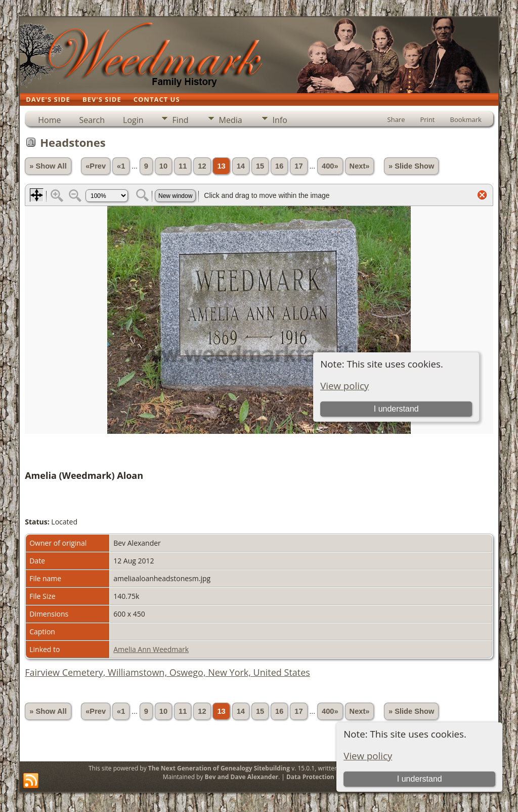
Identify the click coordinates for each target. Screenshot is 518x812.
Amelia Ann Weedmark (151, 649)
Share (396, 119)
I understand (420, 779)
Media (231, 120)
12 (202, 166)
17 (298, 166)
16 (279, 166)
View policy (368, 756)
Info (280, 120)
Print (427, 119)
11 (183, 166)
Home (49, 120)
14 (241, 166)
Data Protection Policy (320, 777)
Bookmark (466, 119)
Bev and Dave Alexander (242, 777)
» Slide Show (411, 166)
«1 (121, 166)
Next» (360, 166)
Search (92, 120)
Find (181, 120)
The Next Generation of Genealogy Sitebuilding (219, 768)
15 (260, 166)
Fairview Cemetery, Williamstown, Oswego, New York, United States (167, 672)
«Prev (96, 166)
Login (133, 120)
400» (330, 166)
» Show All (48, 166)
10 (163, 166)
